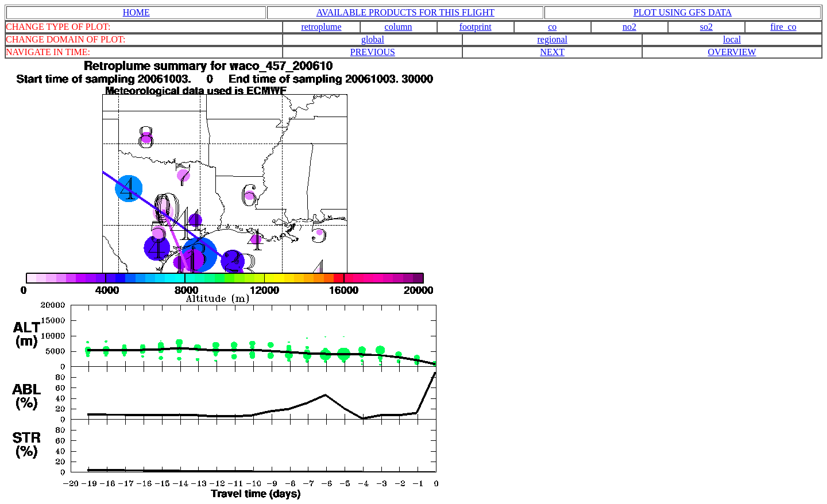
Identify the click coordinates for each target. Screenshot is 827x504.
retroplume (321, 27)
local (732, 39)
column (399, 27)
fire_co (783, 27)
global (373, 39)
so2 (706, 27)
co (552, 27)
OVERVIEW (732, 52)
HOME (136, 12)
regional (552, 39)
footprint (476, 27)
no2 (629, 27)
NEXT (552, 52)
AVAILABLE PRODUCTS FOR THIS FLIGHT (405, 12)
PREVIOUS (373, 52)
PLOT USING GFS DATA (683, 12)
